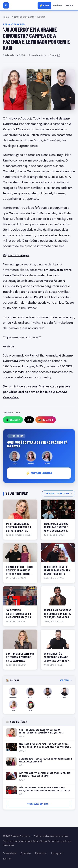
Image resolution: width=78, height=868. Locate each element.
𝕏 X (29, 420)
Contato (26, 853)
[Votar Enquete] (6, 5)
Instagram (57, 853)
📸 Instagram (46, 420)
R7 (59, 55)
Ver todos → (66, 680)
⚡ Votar (45, 5)
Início (6, 17)
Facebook (41, 853)
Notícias (58, 5)
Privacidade (10, 853)
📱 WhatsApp (13, 420)
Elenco (70, 5)
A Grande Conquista (23, 17)
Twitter (7, 859)
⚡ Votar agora (39, 473)
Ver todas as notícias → (58, 493)
